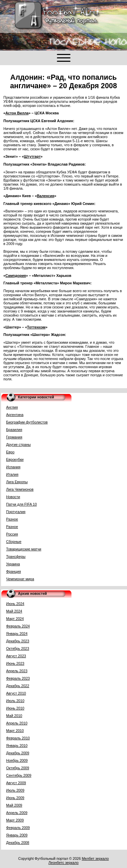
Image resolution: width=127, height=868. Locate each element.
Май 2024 (14, 611)
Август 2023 (16, 656)
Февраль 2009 (18, 828)
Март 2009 (15, 820)
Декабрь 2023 (18, 641)
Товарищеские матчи (24, 549)
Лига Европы (17, 482)
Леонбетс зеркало (63, 863)
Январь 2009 (17, 835)
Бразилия (14, 430)
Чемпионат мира (20, 579)
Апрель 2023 (17, 671)
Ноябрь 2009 (17, 760)
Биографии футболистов (27, 422)
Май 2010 (14, 716)
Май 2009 (14, 805)
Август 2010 (16, 693)
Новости (13, 497)
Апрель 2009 (17, 813)
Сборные (14, 542)
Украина (13, 564)
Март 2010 (15, 731)
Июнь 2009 (15, 798)
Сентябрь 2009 (19, 775)
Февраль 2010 (18, 738)
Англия (12, 407)
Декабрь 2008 (18, 843)
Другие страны (18, 445)
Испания (13, 467)
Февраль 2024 (18, 626)
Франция (14, 571)
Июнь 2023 (15, 663)
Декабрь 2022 (18, 686)
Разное (12, 519)
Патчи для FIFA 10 (22, 504)
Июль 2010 (15, 701)
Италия (12, 474)
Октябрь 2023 (18, 648)
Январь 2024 (17, 634)
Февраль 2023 (18, 678)
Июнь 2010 (15, 708)
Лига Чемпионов (20, 489)
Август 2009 (16, 783)
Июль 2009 (15, 790)
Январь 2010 (17, 746)
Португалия (16, 512)
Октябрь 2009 (18, 768)
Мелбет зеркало (95, 858)
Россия (12, 534)
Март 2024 (15, 619)
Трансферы (16, 556)
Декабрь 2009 (18, 753)
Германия (14, 437)
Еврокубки (15, 459)
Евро (10, 452)
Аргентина (15, 415)
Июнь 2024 (15, 604)
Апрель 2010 (17, 723)
